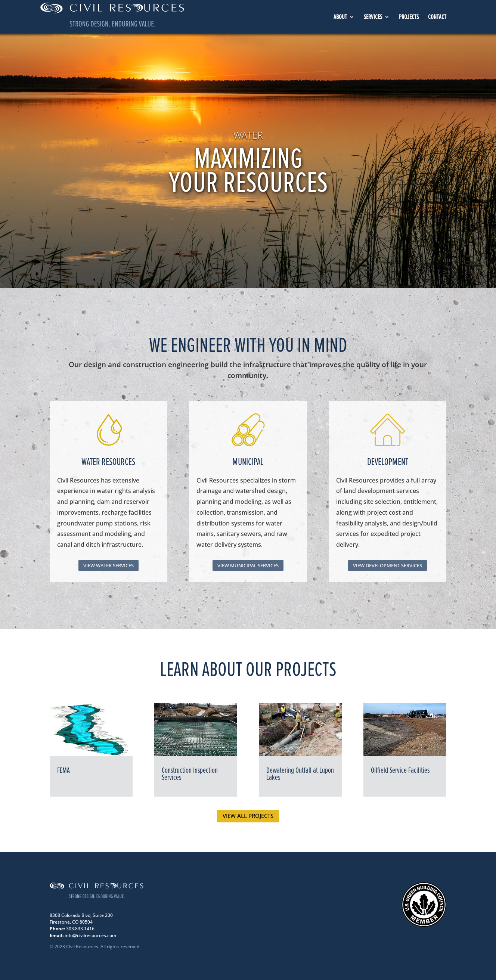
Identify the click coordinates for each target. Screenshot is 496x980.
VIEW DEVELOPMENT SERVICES (387, 565)
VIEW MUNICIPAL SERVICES (248, 565)
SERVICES (373, 18)
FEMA (63, 770)
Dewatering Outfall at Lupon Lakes (300, 774)
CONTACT (437, 18)
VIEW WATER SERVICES (108, 565)
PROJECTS (409, 18)
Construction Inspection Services (190, 774)
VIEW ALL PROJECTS (248, 816)
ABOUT (340, 18)
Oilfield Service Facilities (400, 770)
